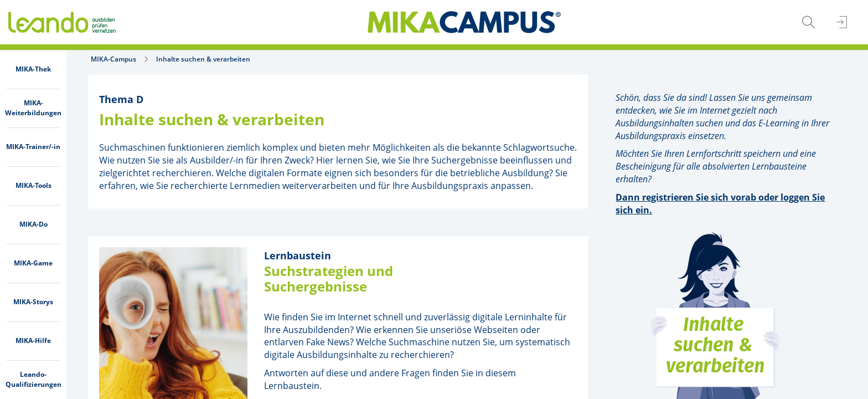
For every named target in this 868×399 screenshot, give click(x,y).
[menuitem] (33, 69)
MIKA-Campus (113, 59)
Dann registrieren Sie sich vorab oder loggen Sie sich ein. (720, 204)
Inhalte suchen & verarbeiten (203, 59)
